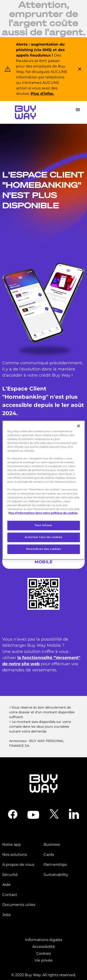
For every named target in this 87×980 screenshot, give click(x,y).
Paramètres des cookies (44, 549)
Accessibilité (44, 947)
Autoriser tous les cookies (44, 537)
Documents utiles (19, 905)
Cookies (43, 953)
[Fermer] (79, 426)
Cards (49, 855)
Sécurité (10, 875)
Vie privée (44, 960)
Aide (6, 885)
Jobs (7, 915)
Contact (10, 895)
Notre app (12, 844)
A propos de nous (18, 865)
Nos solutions (15, 855)
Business (52, 844)
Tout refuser (43, 525)
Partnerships (55, 865)
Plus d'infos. (42, 94)
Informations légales (44, 940)
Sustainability (56, 875)
